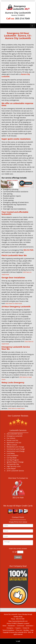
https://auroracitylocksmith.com (18, 621)
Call (18, 641)
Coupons (18, 628)
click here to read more (14, 303)
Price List (19, 630)
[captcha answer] (20, 552)
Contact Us (26, 628)
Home (4, 626)
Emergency (10, 628)
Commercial (20, 626)
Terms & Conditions (8, 630)
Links (32, 630)
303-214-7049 (22, 18)
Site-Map (26, 630)
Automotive (29, 626)
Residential (11, 626)
